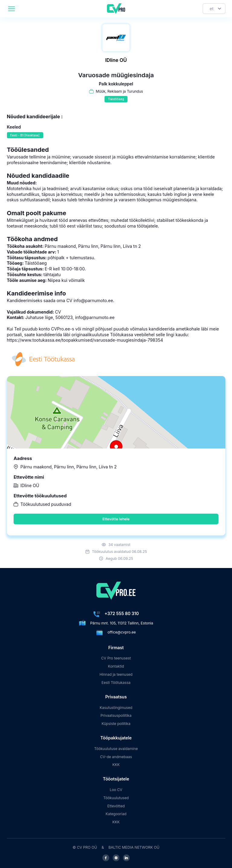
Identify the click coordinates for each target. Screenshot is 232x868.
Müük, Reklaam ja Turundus (119, 91)
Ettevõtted (116, 806)
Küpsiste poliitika (116, 724)
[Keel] (214, 9)
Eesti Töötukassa (116, 683)
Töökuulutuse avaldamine (116, 749)
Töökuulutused (116, 798)
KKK (116, 765)
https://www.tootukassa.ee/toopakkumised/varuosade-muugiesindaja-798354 (85, 340)
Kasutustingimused (116, 708)
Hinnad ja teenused (116, 674)
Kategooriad (116, 814)
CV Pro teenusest (116, 658)
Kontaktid (116, 666)
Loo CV (116, 790)
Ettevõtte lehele (116, 519)
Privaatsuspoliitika (116, 715)
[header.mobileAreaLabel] (11, 9)
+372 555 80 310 (122, 613)
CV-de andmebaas (116, 757)
